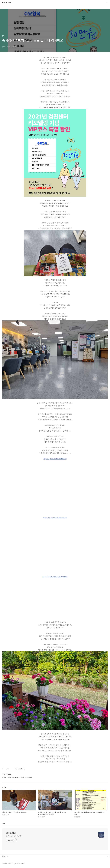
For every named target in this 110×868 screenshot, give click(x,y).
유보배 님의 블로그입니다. (14, 836)
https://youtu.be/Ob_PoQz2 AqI (55, 518)
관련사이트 (5, 856)
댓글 (4, 823)
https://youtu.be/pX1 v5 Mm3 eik (55, 576)
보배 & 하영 (6, 3)
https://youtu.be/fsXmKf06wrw (55, 459)
